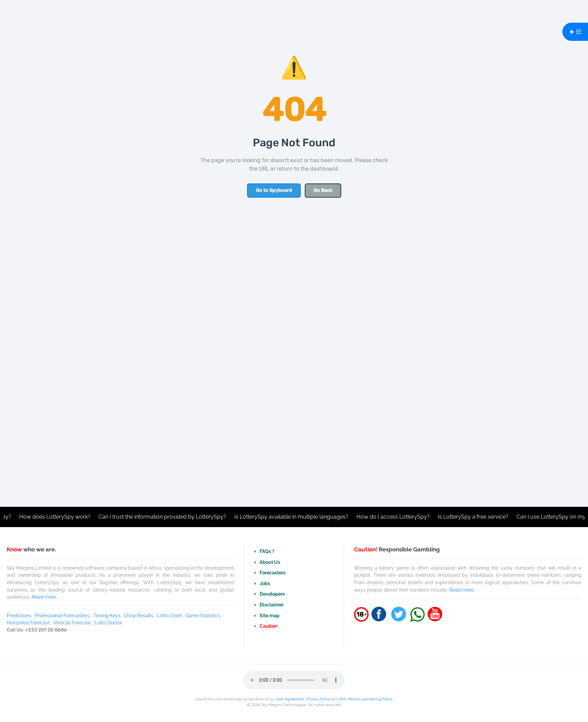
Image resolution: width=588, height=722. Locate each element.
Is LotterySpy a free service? (475, 517)
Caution (268, 626)
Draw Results (139, 615)
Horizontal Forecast (28, 623)
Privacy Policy (318, 699)
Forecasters (273, 572)
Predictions (19, 615)
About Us (270, 562)
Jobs (265, 583)
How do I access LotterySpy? (395, 517)
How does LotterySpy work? (57, 517)
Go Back (323, 190)
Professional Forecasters (62, 615)
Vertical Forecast (72, 623)
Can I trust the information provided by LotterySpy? (164, 517)
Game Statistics (203, 615)
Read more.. (462, 590)
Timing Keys (107, 615)
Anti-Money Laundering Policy (366, 699)
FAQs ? (267, 551)
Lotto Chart (169, 615)
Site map (270, 615)
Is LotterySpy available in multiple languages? (293, 517)
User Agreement (290, 699)
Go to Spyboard (274, 190)
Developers (272, 594)
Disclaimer (272, 605)
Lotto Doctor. (109, 623)
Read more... (45, 597)
